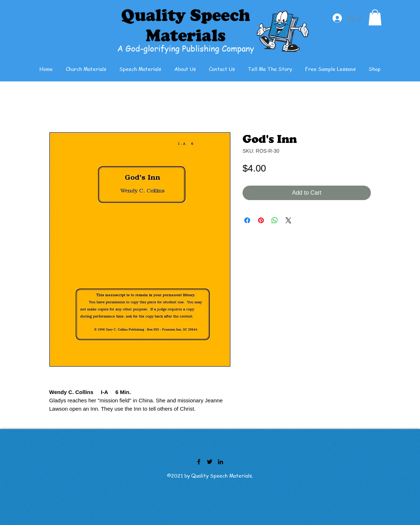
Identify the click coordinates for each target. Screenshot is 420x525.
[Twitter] (210, 462)
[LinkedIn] (220, 462)
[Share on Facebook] (247, 220)
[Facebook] (199, 462)
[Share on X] (288, 220)
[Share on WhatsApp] (275, 220)
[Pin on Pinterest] (261, 220)
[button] (375, 17)
